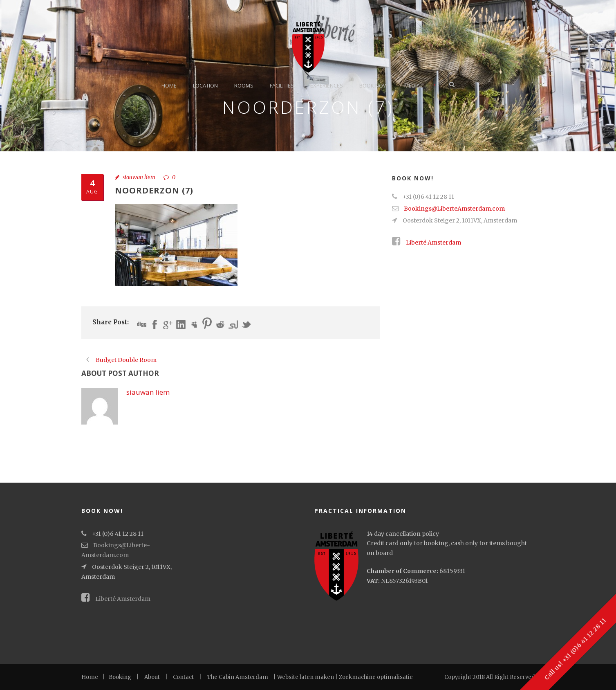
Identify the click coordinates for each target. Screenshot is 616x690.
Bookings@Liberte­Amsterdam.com (454, 209)
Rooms (244, 85)
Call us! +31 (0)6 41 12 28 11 (575, 649)
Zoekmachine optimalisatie (376, 677)
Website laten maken (306, 677)
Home (169, 85)
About (152, 677)
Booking (120, 677)
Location (205, 85)
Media (412, 85)
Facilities (282, 85)
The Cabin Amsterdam (237, 677)
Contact (183, 677)
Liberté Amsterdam (427, 243)
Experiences (327, 85)
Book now (374, 85)
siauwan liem (139, 177)
